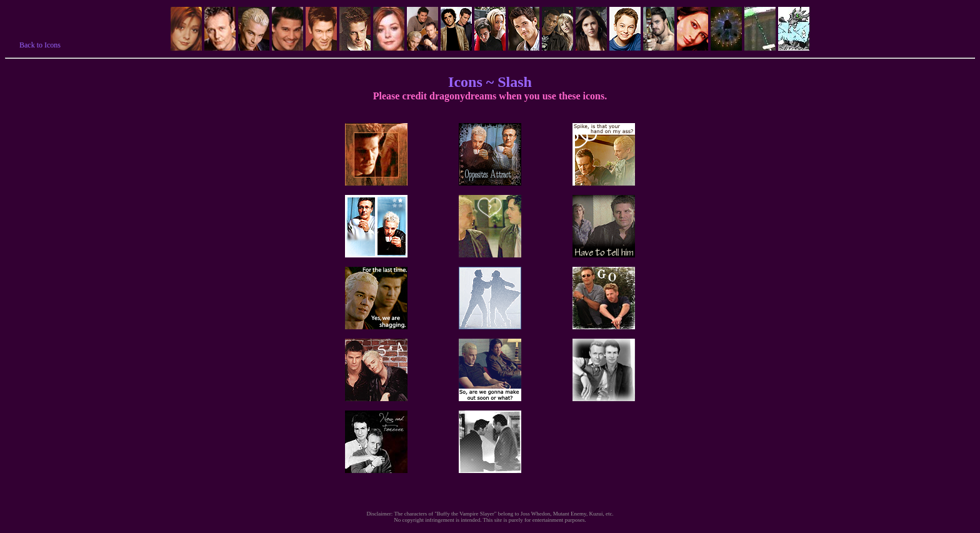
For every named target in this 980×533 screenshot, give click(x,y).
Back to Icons (40, 45)
